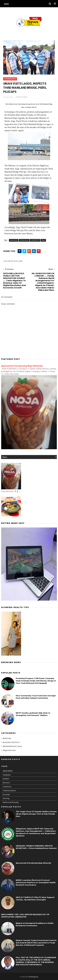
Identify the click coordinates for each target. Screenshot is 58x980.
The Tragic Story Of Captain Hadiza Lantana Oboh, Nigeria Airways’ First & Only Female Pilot (36, 814)
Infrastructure (24, 240)
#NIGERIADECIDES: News (12, 746)
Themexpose (33, 977)
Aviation (6, 779)
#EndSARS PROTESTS (11, 742)
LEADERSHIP (35, 240)
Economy (6, 794)
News (6, 4)
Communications (9, 790)
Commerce (7, 787)
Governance (10, 79)
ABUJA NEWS (8, 771)
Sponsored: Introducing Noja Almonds (22, 366)
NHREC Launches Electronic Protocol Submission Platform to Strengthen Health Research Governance (36, 882)
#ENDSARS (7, 738)
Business (6, 783)
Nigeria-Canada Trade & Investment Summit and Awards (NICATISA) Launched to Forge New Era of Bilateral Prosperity (36, 943)
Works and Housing (11, 802)
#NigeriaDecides (9, 750)
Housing (6, 798)
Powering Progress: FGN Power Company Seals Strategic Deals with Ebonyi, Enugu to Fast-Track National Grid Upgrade (36, 681)
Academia (7, 775)
